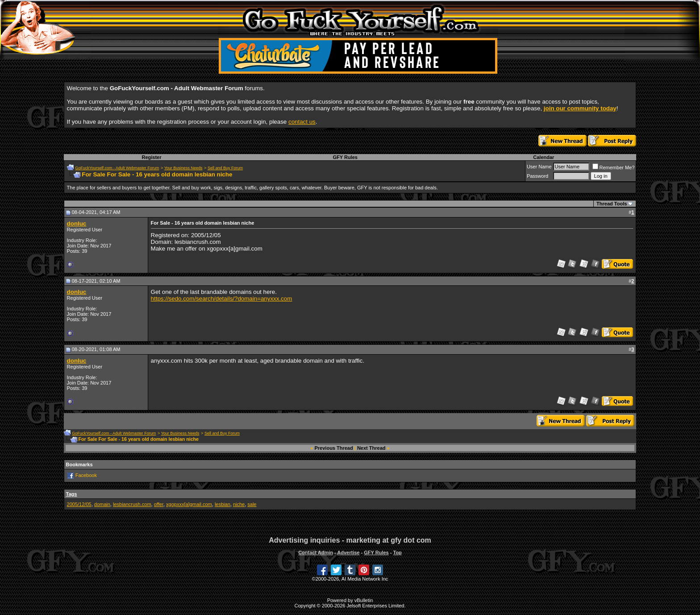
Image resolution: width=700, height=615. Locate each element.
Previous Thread (334, 448)
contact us (302, 122)
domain (102, 504)
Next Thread (371, 448)
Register (151, 157)
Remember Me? (614, 167)
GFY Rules (345, 157)
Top (397, 552)
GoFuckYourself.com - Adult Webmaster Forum (117, 168)
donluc (77, 224)
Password (537, 176)
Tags (72, 494)
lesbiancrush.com (132, 504)
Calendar (544, 157)
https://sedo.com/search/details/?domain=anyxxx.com (222, 299)
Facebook (86, 475)
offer (159, 504)
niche (239, 504)
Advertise (348, 552)
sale (252, 504)
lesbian (223, 504)
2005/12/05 (79, 504)
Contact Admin (316, 552)
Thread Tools (612, 204)
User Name (539, 167)
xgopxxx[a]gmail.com (189, 504)
